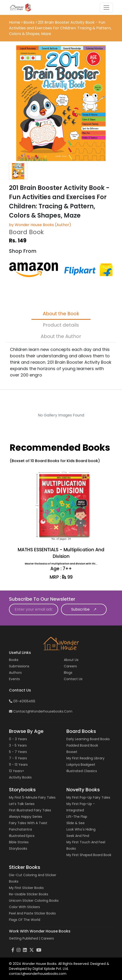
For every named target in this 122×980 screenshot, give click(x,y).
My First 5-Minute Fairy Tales (32, 797)
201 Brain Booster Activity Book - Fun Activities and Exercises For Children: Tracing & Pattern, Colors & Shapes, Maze (60, 28)
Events (14, 679)
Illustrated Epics (22, 836)
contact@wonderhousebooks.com (41, 711)
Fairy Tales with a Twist (28, 823)
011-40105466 (22, 701)
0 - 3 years (18, 739)
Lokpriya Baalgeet (81, 765)
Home (15, 22)
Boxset (72, 752)
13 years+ (17, 771)
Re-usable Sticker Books (29, 894)
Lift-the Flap (77, 817)
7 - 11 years (18, 758)
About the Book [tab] (61, 314)
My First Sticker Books (26, 888)
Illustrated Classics (82, 771)
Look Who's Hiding (81, 829)
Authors (15, 673)
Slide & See (76, 823)
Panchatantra (20, 829)
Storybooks (18, 849)
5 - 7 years (18, 752)
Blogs (68, 673)
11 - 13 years (18, 765)
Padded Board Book (82, 745)
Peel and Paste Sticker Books (32, 913)
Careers (70, 666)
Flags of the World (25, 920)
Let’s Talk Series (22, 804)
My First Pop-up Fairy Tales (88, 797)
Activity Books (20, 777)
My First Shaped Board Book (89, 855)
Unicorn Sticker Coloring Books (34, 901)
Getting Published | (25, 938)
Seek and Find (78, 836)
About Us (71, 660)
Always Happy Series (26, 817)
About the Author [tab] (61, 336)
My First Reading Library (85, 758)
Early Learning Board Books (88, 739)
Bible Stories (19, 842)
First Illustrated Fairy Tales (30, 810)
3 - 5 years (18, 745)
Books (29, 22)
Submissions (19, 666)
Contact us (73, 679)
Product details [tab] (61, 325)
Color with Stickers (24, 907)
